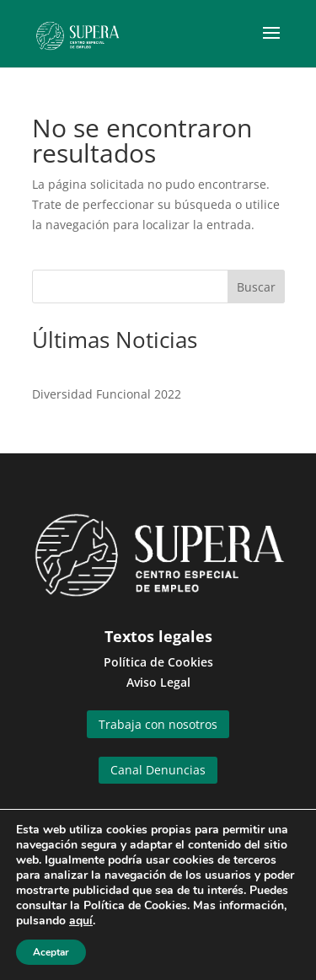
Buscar (256, 287)
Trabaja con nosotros (158, 724)
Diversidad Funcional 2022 (107, 394)
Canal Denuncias (158, 770)
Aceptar (51, 952)
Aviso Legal (158, 682)
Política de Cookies (158, 662)
